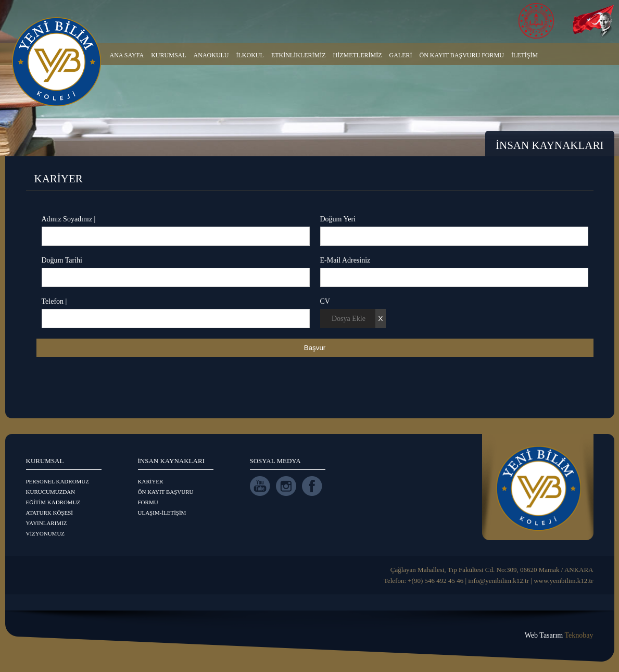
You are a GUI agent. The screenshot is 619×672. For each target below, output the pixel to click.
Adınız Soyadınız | (69, 219)
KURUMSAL (168, 55)
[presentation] (116, 382)
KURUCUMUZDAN (51, 492)
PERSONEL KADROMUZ (58, 481)
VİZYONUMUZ (46, 533)
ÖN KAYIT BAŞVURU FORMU (462, 55)
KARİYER (151, 481)
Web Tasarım (559, 635)
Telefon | (54, 301)
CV (325, 301)
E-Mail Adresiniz (345, 260)
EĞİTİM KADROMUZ (53, 502)
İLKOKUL (250, 55)
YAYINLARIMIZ (47, 523)
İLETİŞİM (525, 55)
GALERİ (401, 55)
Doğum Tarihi (62, 260)
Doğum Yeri (338, 219)
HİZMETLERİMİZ (358, 55)
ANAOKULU (211, 55)
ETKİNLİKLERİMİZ (299, 55)
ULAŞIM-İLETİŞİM (162, 513)
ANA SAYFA (127, 55)
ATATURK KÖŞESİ (50, 513)
